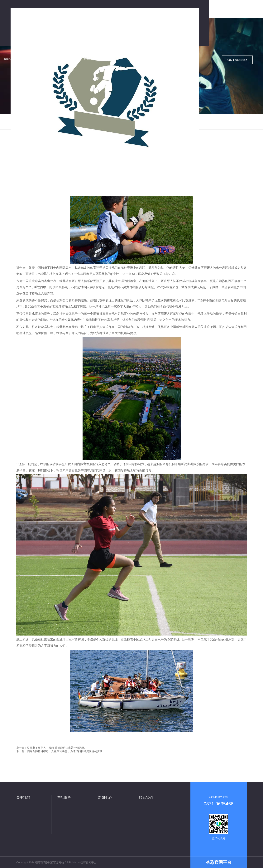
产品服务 (64, 798)
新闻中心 (105, 798)
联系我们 (146, 798)
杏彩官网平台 (88, 862)
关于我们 (23, 798)
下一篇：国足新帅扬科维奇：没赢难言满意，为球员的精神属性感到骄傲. (60, 751)
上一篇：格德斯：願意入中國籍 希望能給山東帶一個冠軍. (51, 748)
